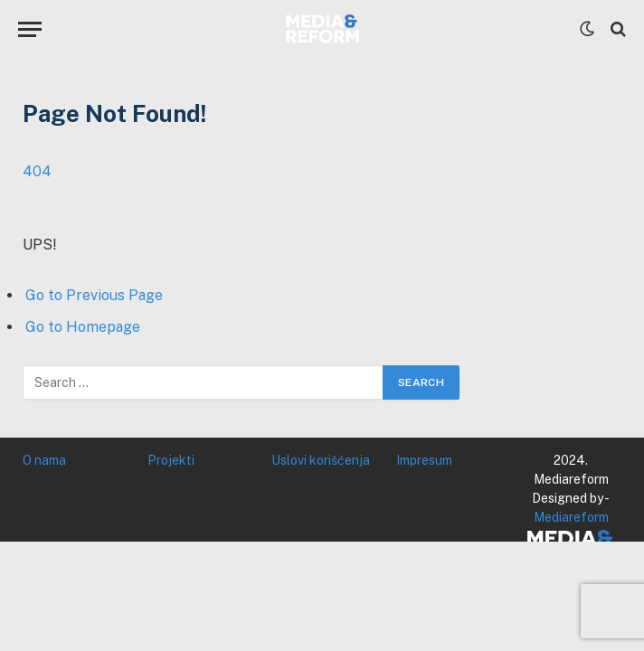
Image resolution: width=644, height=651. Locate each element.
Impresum (424, 460)
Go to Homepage (83, 327)
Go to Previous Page (94, 295)
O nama (44, 460)
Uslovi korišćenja (321, 460)
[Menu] (30, 29)
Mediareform (571, 517)
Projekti (171, 460)
